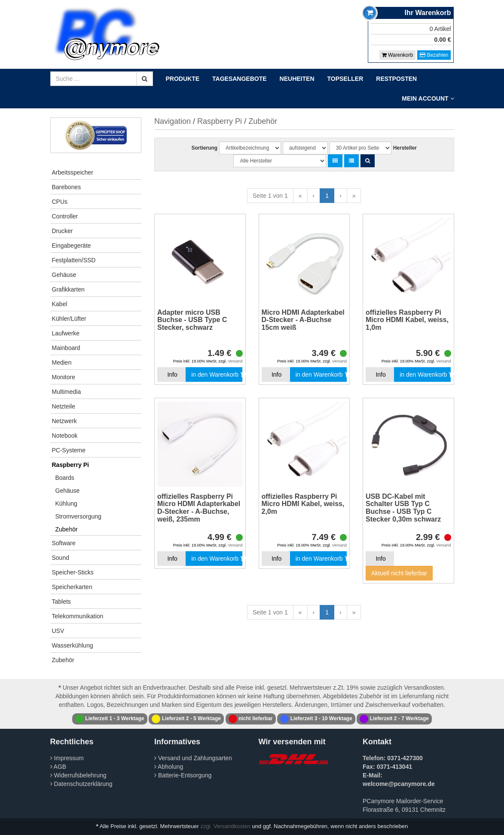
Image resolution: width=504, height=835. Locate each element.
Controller (65, 216)
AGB (58, 767)
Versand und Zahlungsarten (193, 758)
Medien (62, 362)
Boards (65, 478)
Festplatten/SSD (74, 260)
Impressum (67, 758)
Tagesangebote (240, 79)
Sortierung (204, 148)
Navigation (173, 121)
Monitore (64, 377)
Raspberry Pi (70, 465)
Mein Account (428, 98)
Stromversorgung (78, 516)
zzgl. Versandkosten (226, 826)
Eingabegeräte (72, 246)
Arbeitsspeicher (73, 172)
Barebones (67, 187)
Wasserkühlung (73, 645)
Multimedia (67, 392)
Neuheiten (297, 79)
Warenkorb (398, 55)
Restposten (396, 79)
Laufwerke (66, 333)
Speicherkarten (72, 587)
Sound (61, 558)
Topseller (345, 79)
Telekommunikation (78, 616)
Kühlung (66, 503)
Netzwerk (64, 421)
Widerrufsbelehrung (78, 775)
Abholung (169, 767)
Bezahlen (434, 55)
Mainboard (66, 348)
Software (64, 543)
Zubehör (67, 529)
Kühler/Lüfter (69, 319)
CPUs (60, 202)
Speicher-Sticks (73, 572)
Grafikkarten (68, 289)
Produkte (183, 79)
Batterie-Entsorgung (183, 775)
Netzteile (64, 406)
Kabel (60, 304)
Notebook (65, 436)
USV (58, 631)
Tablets (61, 602)
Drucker (63, 231)
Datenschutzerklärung (81, 784)
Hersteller (405, 148)
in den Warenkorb (217, 375)
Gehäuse (64, 275)
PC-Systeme (69, 450)
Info (172, 375)
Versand (235, 361)
